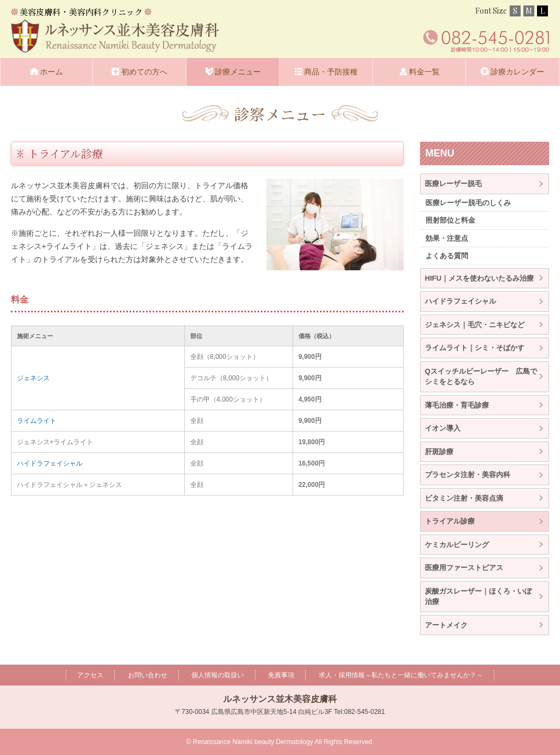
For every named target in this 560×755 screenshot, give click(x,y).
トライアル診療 (450, 521)
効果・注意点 (447, 238)
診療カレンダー (517, 72)
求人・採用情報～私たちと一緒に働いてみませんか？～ (401, 675)
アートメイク (446, 625)
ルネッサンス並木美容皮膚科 (280, 699)
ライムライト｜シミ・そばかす (475, 348)
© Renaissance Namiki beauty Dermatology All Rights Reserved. (280, 742)
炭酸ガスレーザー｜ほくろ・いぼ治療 (478, 597)
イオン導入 (443, 428)
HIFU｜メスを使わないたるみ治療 (479, 278)
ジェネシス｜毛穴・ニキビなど (475, 325)
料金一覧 (424, 72)
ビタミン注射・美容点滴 (464, 498)
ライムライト (37, 421)
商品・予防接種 (331, 72)
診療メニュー (238, 72)
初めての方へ (144, 72)
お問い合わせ (148, 675)
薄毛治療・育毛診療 (457, 405)
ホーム (51, 72)
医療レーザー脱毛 (453, 184)
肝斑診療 (439, 452)
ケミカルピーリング (457, 545)
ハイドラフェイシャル (50, 463)
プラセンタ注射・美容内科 (468, 475)
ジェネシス (33, 378)
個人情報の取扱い (218, 675)
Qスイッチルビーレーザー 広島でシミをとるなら (481, 377)
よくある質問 (447, 256)
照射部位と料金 (450, 220)
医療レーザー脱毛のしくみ (468, 203)
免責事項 (281, 675)
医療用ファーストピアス (464, 568)
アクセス (90, 675)
